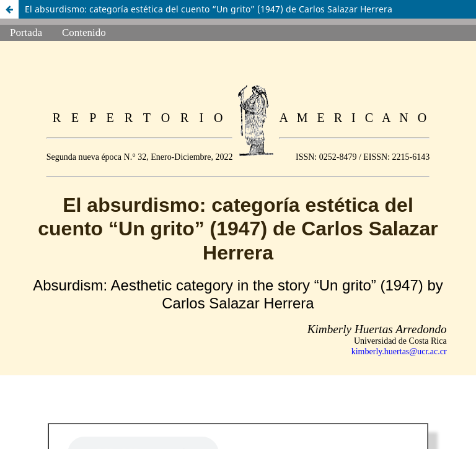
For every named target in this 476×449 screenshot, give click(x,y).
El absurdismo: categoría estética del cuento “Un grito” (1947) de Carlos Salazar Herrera (209, 9)
